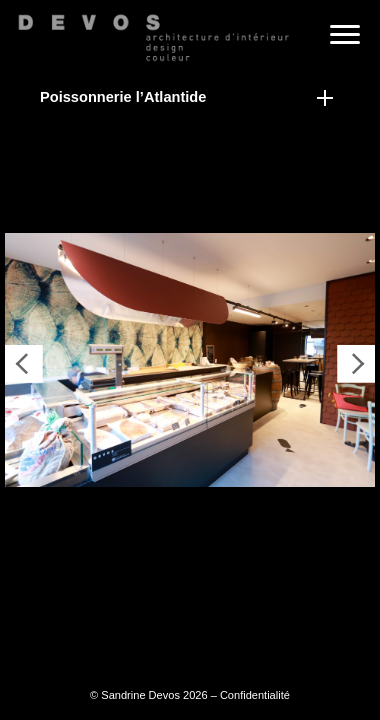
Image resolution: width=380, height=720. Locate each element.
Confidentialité (255, 695)
